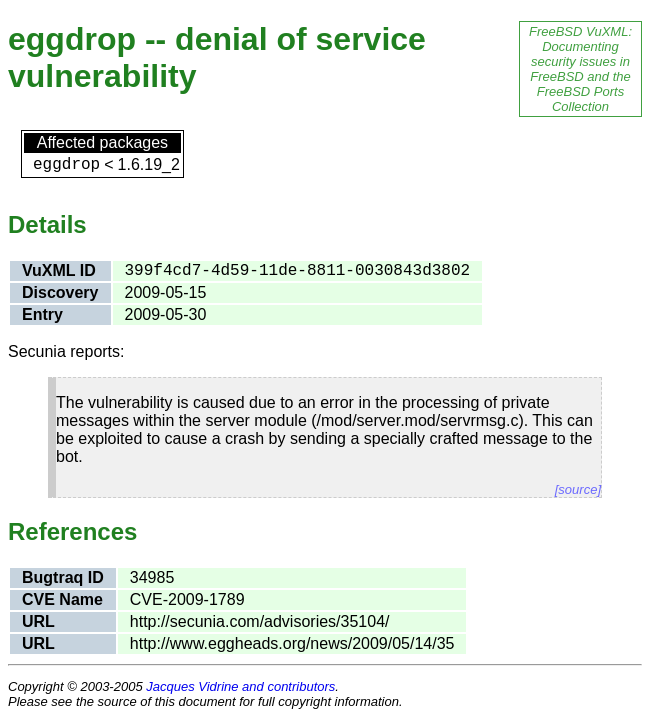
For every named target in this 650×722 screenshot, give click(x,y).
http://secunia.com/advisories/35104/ (260, 621)
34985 (152, 577)
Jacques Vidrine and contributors (240, 686)
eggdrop (66, 165)
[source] (578, 489)
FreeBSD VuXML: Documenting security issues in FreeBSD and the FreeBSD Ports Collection (580, 69)
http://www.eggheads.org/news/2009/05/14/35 (292, 643)
